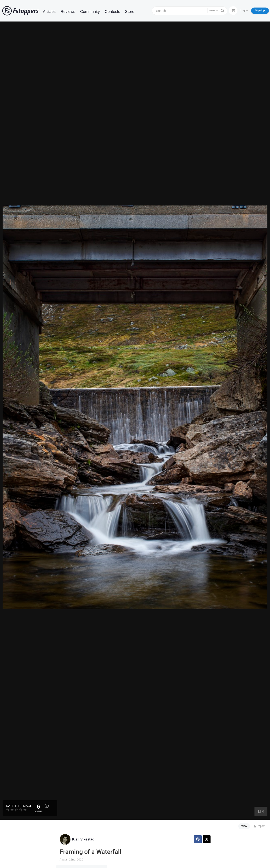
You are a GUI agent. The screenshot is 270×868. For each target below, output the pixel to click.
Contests (112, 12)
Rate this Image (19, 806)
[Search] (180, 11)
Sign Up (260, 11)
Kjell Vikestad (83, 839)
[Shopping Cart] (233, 11)
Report (259, 826)
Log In (244, 11)
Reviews (68, 12)
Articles (49, 12)
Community (90, 12)
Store (130, 12)
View (244, 826)
